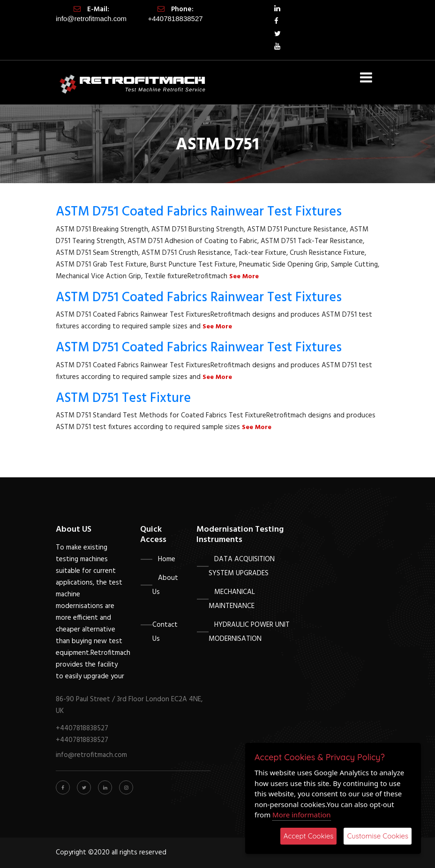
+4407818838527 (175, 19)
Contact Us (165, 632)
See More (244, 277)
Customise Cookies (378, 836)
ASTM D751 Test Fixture (123, 398)
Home (167, 559)
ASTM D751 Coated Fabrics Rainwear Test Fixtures (199, 212)
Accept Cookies (309, 836)
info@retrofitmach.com (91, 19)
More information (302, 815)
